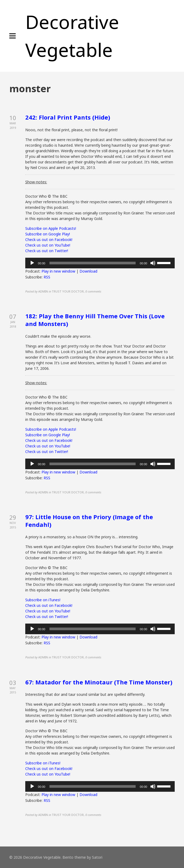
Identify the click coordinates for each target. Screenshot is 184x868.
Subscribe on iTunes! (43, 600)
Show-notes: (36, 182)
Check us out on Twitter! (47, 251)
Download (88, 271)
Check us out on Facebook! (49, 240)
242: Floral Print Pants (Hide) (68, 117)
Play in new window (58, 271)
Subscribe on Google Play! (48, 234)
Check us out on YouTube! (48, 245)
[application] (100, 263)
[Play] (32, 263)
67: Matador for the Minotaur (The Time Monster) (99, 682)
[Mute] (153, 263)
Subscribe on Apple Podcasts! (51, 228)
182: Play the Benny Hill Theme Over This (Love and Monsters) (95, 320)
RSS (47, 277)
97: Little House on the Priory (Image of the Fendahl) (89, 521)
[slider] (93, 263)
